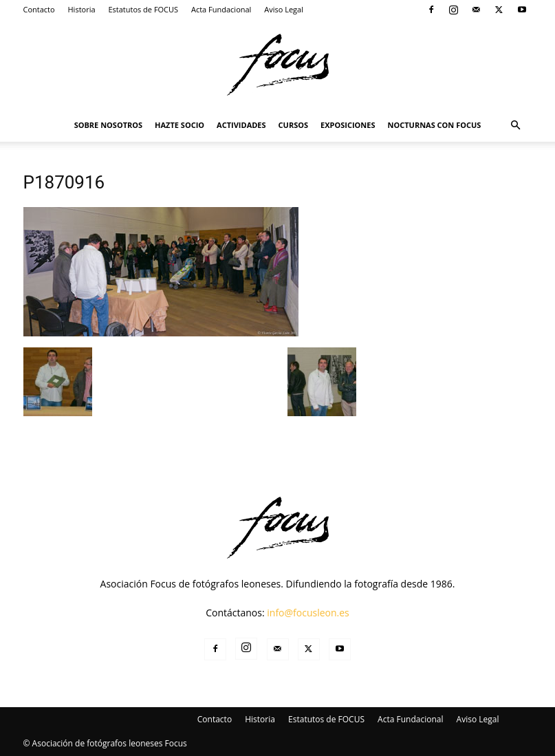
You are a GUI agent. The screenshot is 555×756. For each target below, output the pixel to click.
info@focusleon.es (308, 613)
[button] (516, 126)
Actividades (241, 125)
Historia (82, 9)
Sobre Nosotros (108, 125)
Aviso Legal (284, 9)
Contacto (39, 9)
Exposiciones (348, 125)
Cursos (293, 125)
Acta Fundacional (221, 9)
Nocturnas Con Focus (435, 125)
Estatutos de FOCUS (143, 9)
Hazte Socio (179, 125)
